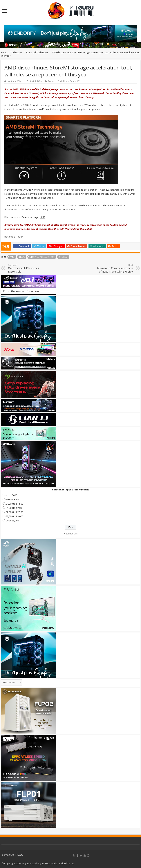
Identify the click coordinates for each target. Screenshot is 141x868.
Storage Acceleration (42, 257)
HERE (43, 217)
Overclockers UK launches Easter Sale (27, 268)
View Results (71, 534)
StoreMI (64, 257)
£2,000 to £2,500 (14, 512)
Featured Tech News (37, 52)
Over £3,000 (12, 521)
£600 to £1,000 (13, 499)
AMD (12, 257)
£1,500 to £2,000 (14, 508)
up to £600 (11, 495)
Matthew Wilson (15, 81)
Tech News (17, 52)
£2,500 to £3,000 (14, 516)
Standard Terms (65, 863)
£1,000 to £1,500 (14, 504)
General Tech (76, 81)
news (22, 257)
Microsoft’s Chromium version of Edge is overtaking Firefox (114, 268)
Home (4, 52)
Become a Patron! (14, 237)
